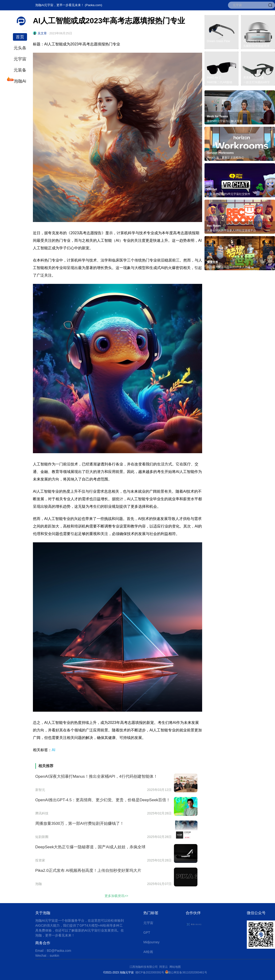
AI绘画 (148, 952)
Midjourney (151, 942)
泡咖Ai (20, 81)
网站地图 (175, 967)
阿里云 (164, 967)
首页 (20, 37)
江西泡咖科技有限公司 (144, 967)
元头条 (20, 48)
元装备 (20, 70)
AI (53, 750)
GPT (147, 932)
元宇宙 (20, 59)
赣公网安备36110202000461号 (187, 972)
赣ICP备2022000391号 (150, 972)
